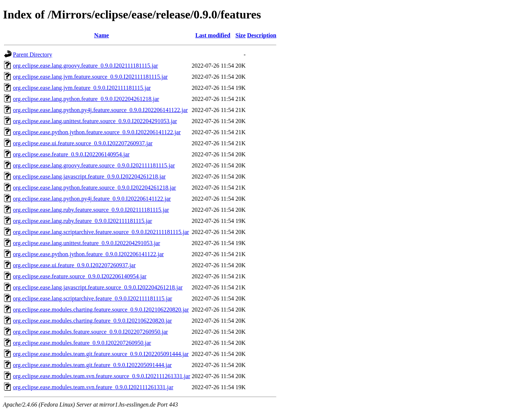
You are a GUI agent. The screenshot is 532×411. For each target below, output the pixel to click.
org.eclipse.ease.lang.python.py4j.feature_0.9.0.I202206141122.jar (92, 199)
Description (262, 35)
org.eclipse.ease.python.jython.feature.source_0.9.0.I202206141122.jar (97, 132)
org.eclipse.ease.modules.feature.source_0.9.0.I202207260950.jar (91, 332)
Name (102, 35)
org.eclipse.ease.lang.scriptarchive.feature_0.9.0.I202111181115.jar (93, 298)
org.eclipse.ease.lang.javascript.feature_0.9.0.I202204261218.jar (89, 176)
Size (241, 35)
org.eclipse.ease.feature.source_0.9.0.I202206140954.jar (80, 276)
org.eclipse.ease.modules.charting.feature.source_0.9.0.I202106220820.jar (101, 310)
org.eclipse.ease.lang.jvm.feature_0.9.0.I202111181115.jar (82, 88)
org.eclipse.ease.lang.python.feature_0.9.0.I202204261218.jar (86, 99)
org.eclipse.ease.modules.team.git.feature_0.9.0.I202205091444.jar (92, 365)
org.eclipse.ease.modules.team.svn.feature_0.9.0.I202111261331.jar (93, 387)
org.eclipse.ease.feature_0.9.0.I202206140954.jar (71, 154)
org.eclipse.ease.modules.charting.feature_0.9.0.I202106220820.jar (92, 321)
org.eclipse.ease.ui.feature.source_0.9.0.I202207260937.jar (83, 143)
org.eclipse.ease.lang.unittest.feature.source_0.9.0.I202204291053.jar (95, 121)
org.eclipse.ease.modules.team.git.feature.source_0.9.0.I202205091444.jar (101, 354)
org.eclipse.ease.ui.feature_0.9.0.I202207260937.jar (74, 265)
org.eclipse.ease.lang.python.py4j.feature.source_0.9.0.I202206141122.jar (100, 110)
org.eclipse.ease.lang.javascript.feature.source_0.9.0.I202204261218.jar (98, 287)
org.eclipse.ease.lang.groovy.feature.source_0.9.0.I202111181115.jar (94, 165)
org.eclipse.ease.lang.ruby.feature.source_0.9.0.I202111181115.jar (91, 210)
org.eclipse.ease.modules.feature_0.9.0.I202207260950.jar (82, 343)
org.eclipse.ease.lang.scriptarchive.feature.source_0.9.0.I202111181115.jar (101, 232)
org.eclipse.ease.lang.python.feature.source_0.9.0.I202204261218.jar (94, 188)
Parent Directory (33, 55)
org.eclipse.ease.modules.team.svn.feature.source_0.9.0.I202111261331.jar (102, 376)
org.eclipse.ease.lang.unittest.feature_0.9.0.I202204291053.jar (86, 243)
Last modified (213, 35)
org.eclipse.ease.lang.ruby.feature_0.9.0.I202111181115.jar (82, 221)
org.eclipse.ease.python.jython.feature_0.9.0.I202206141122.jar (88, 254)
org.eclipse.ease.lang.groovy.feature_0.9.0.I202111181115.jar (85, 66)
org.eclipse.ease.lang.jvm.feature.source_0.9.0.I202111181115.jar (90, 77)
